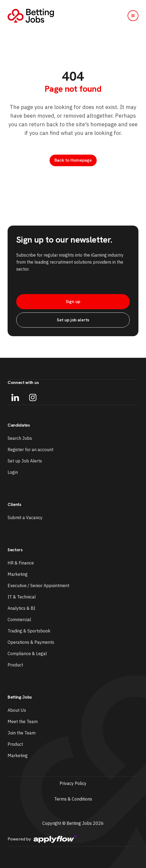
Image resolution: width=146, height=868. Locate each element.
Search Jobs (20, 438)
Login (13, 472)
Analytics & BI (21, 608)
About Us (17, 710)
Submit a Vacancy (25, 518)
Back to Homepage (73, 160)
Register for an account (30, 450)
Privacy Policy (73, 783)
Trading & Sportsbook (29, 631)
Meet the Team (23, 721)
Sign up (73, 302)
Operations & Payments (31, 642)
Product (15, 665)
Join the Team (22, 733)
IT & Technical (22, 597)
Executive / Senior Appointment (38, 586)
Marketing (18, 574)
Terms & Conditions (73, 799)
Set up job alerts (73, 320)
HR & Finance (21, 563)
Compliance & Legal (27, 653)
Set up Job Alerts (25, 461)
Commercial (19, 619)
